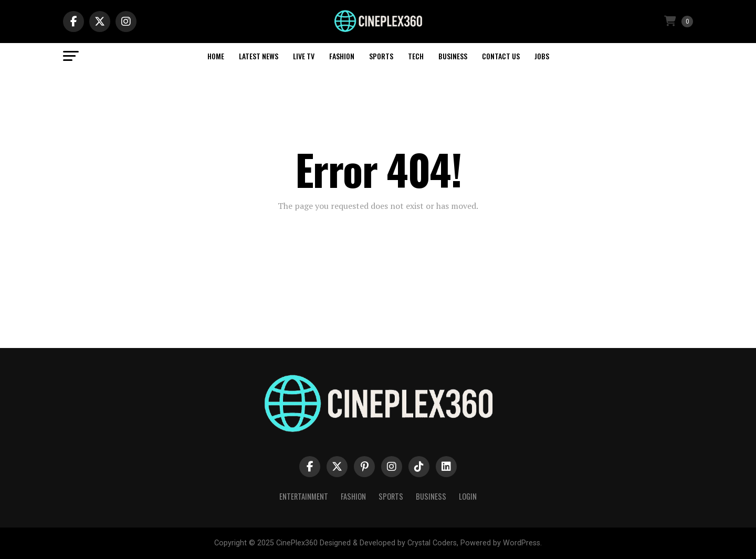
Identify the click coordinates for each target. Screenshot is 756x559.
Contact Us (501, 56)
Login (468, 496)
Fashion (342, 56)
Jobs (542, 56)
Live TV (304, 56)
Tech (416, 56)
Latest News (259, 56)
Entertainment (304, 496)
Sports (381, 56)
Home (216, 56)
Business (453, 56)
